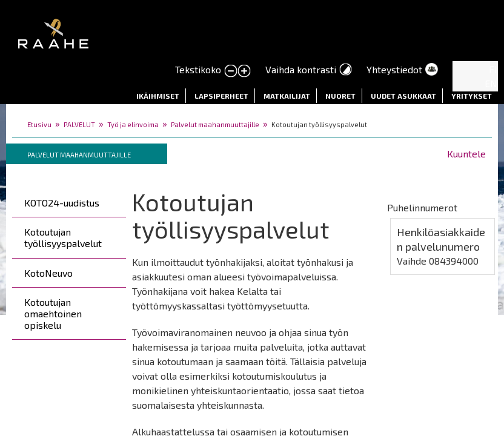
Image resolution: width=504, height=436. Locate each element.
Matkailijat (287, 96)
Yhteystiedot (394, 69)
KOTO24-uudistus (62, 203)
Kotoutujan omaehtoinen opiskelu (53, 313)
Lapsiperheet (221, 96)
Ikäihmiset (158, 96)
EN (491, 83)
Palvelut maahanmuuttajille (215, 124)
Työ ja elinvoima (133, 124)
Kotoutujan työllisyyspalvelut (63, 237)
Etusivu (39, 124)
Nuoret (340, 96)
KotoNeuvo (48, 273)
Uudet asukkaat (403, 96)
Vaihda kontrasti (301, 69)
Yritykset (472, 96)
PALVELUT (79, 124)
